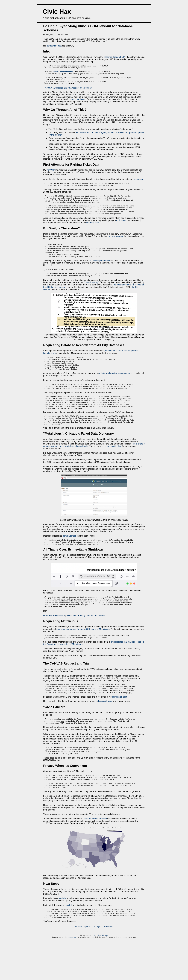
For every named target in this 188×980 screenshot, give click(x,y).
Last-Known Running (76, 640)
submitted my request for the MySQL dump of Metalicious (83, 654)
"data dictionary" (92, 295)
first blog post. (93, 231)
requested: (139, 183)
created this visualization (95, 852)
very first (51, 174)
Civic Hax (57, 12)
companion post (54, 46)
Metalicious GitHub (96, 640)
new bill (68, 938)
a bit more (121, 229)
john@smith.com (101, 970)
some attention (70, 557)
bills (64, 931)
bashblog (72, 972)
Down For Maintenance (54, 640)
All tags (97, 961)
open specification (113, 467)
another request (116, 245)
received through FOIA (114, 57)
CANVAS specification (63, 73)
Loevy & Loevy (105, 729)
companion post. (120, 724)
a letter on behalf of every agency (115, 389)
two (60, 931)
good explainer (79, 103)
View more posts (83, 961)
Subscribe (108, 961)
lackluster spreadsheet (99, 272)
